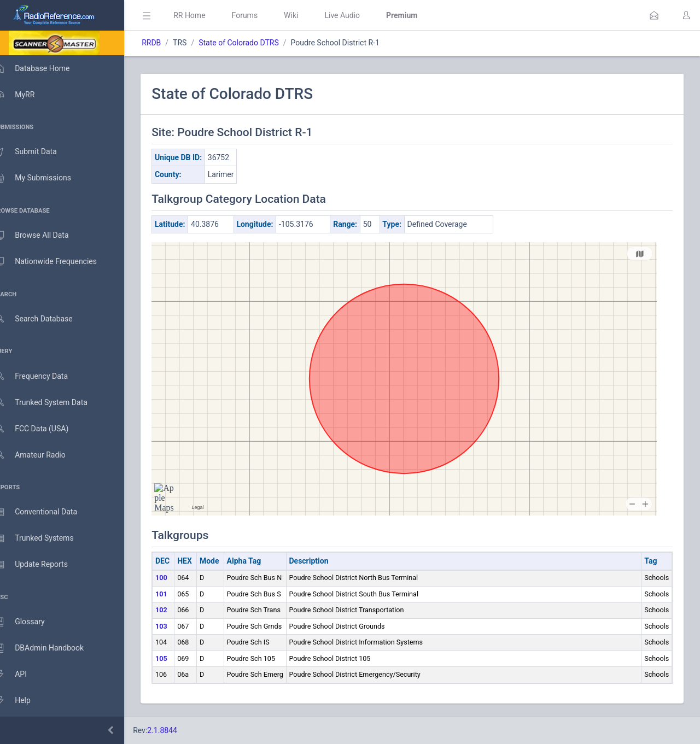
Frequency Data (42, 376)
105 (177, 658)
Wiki (307, 15)
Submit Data (36, 152)
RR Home (205, 15)
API (21, 675)
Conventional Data (46, 512)
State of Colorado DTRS (255, 43)
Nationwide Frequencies (56, 262)
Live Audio (358, 15)
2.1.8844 (178, 730)
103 (177, 626)
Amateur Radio (41, 455)
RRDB (167, 43)
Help (23, 701)
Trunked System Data (52, 403)
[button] (654, 15)
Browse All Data (42, 236)
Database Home (43, 68)
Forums (260, 15)
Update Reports (42, 565)
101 (177, 594)
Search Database (44, 319)
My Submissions (43, 178)
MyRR (25, 95)
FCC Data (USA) (42, 429)
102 (177, 610)
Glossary (30, 622)
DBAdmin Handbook (50, 648)
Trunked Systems (45, 538)
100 (177, 578)
